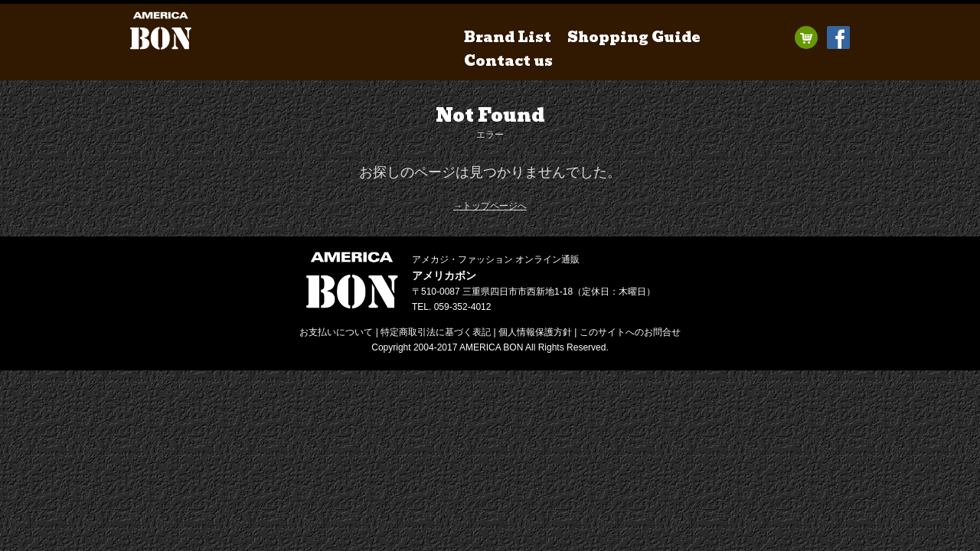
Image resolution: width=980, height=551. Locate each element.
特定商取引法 (436, 332)
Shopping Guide (634, 37)
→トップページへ (490, 206)
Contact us (508, 61)
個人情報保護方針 (535, 332)
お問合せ (630, 332)
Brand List (508, 37)
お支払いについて (336, 332)
